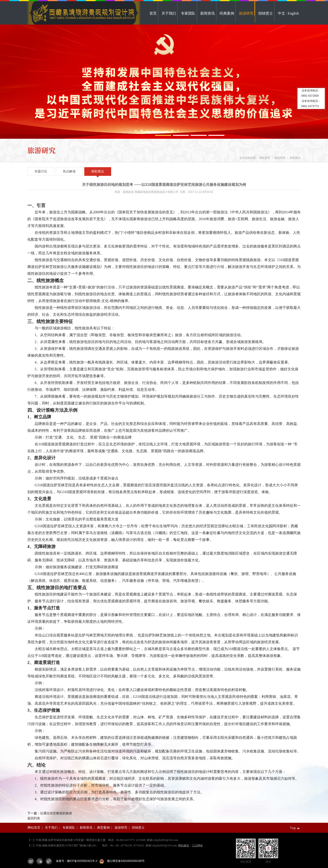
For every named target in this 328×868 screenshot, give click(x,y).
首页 (153, 13)
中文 (282, 13)
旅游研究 (246, 13)
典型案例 (103, 828)
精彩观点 (295, 158)
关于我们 (169, 13)
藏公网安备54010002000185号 (125, 861)
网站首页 (265, 158)
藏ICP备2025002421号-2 (82, 861)
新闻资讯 (208, 13)
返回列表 (34, 818)
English (293, 13)
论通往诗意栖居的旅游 (56, 813)
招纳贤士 (266, 13)
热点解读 (69, 171)
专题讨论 (41, 171)
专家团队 (188, 13)
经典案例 (227, 13)
